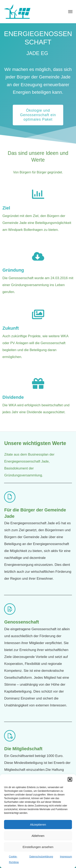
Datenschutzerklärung (41, 857)
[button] (70, 779)
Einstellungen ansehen (38, 847)
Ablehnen (38, 836)
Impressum (66, 857)
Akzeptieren (38, 824)
